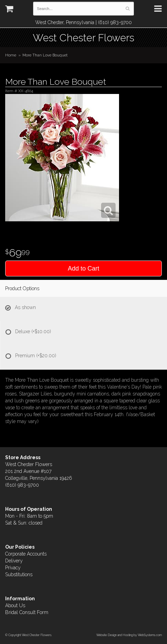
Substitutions (19, 574)
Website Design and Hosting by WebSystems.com (129, 635)
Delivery (14, 561)
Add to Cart (83, 268)
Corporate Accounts (26, 554)
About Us (15, 605)
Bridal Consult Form (27, 612)
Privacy (13, 568)
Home (11, 55)
